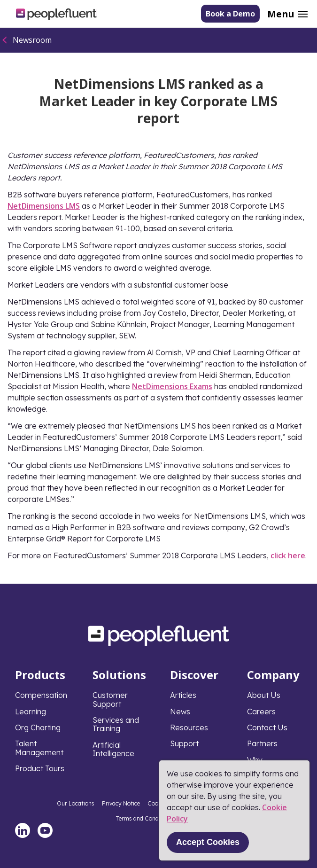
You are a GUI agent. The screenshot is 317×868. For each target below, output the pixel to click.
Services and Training (116, 724)
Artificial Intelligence (113, 749)
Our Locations (76, 803)
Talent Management (39, 748)
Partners (262, 743)
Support (184, 743)
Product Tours (40, 768)
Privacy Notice (121, 803)
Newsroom (32, 40)
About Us (264, 695)
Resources (189, 727)
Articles (183, 695)
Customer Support (110, 699)
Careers (261, 712)
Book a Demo (230, 14)
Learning (31, 712)
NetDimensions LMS (44, 206)
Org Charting (38, 727)
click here (288, 555)
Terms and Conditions (144, 818)
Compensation (41, 695)
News (180, 712)
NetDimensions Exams (172, 386)
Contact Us (267, 727)
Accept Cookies (208, 842)
